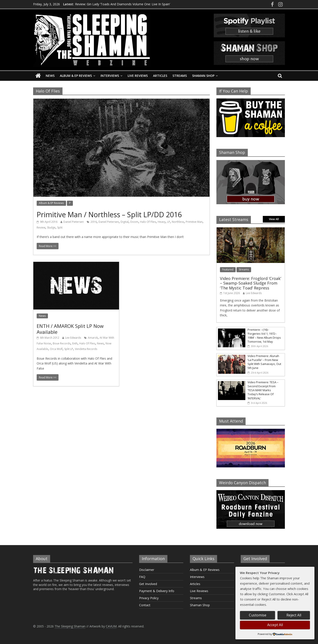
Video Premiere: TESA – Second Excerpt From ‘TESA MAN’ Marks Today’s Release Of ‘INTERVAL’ (263, 390)
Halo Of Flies (148, 222)
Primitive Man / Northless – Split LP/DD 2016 (109, 214)
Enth (75, 343)
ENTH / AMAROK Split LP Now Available (70, 329)
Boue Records (62, 343)
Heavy (162, 222)
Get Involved (148, 584)
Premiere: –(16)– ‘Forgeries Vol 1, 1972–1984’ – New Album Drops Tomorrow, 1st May (264, 336)
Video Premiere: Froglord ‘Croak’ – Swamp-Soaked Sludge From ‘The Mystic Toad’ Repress (251, 283)
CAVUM (111, 626)
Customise (258, 615)
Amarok (93, 338)
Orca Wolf (56, 349)
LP (169, 222)
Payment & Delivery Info (157, 591)
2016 (94, 222)
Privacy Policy (149, 598)
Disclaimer (147, 570)
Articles (160, 76)
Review (41, 228)
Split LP (69, 349)
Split (60, 228)
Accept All (275, 625)
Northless (178, 222)
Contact (145, 605)
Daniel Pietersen (74, 222)
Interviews (110, 76)
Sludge (51, 228)
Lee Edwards (73, 338)
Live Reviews (138, 76)
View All (274, 219)
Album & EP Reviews (76, 76)
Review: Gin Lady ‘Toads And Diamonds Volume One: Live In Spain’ (123, 4)
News (50, 76)
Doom (134, 222)
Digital (125, 222)
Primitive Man (194, 222)
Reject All (294, 615)
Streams (180, 76)
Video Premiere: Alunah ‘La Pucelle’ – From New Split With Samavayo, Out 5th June (264, 362)
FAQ (142, 577)
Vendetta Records (86, 349)
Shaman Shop (203, 76)
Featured (228, 269)
